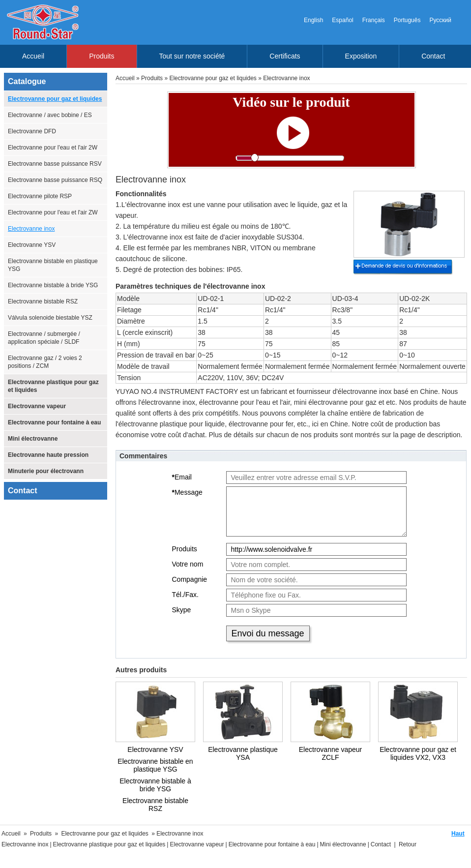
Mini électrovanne (33, 439)
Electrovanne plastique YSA (243, 753)
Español (342, 20)
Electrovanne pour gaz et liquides (55, 99)
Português (407, 20)
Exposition (361, 56)
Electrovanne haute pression (48, 455)
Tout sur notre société (192, 56)
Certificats (285, 56)
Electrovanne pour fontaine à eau (54, 422)
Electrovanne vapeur (37, 406)
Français (374, 20)
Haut (458, 834)
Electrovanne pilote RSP (40, 196)
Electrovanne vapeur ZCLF (330, 753)
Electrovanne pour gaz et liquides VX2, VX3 (418, 753)
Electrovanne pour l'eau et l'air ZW (53, 212)
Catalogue (27, 81)
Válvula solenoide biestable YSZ (50, 318)
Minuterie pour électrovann (46, 471)
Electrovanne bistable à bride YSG (53, 285)
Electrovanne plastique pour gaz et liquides (53, 386)
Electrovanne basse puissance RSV (55, 164)
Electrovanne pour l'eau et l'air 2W (53, 148)
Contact (433, 56)
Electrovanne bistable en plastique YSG (53, 265)
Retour (408, 844)
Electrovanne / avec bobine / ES (50, 115)
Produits (102, 56)
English (313, 20)
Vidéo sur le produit (291, 102)
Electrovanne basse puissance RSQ (55, 180)
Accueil (33, 56)
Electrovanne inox (31, 229)
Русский (440, 20)
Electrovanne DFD (32, 131)
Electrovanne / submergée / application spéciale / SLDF (44, 338)
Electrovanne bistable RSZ (43, 301)
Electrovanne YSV (32, 245)
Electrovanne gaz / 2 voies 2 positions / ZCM (45, 362)
